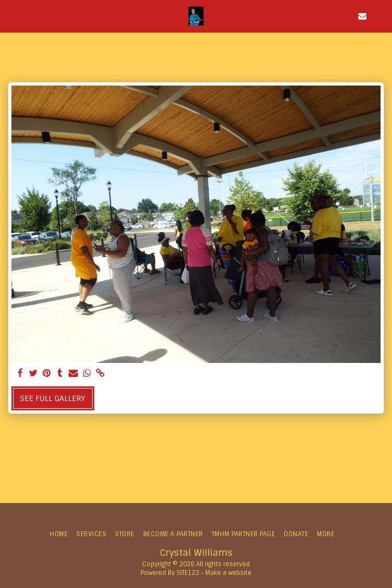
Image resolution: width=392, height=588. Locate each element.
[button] (12, 16)
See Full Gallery (53, 398)
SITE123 (188, 573)
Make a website (228, 573)
